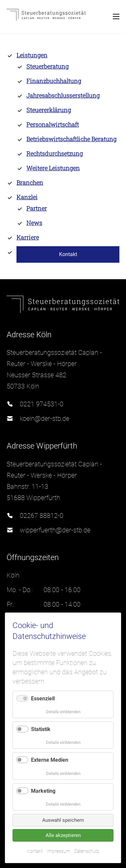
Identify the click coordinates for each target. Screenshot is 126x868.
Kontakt (35, 851)
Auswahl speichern (63, 820)
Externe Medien (50, 760)
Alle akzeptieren (63, 835)
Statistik (41, 729)
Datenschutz (87, 851)
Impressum (58, 851)
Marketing (43, 791)
